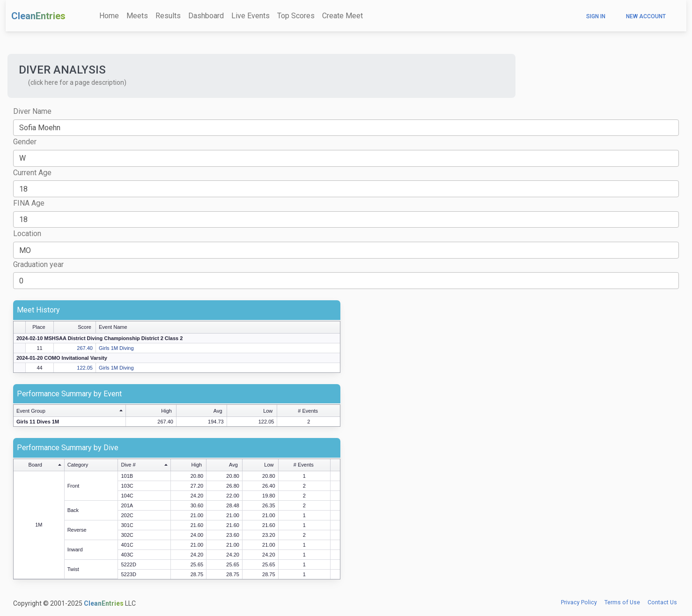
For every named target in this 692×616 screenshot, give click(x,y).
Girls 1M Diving (116, 348)
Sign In (596, 16)
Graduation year (38, 264)
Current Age (32, 173)
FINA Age (29, 203)
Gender (25, 142)
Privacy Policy (579, 602)
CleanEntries (38, 16)
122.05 (85, 368)
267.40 (85, 348)
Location (27, 234)
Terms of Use (622, 602)
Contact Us (662, 602)
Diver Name (32, 111)
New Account (646, 16)
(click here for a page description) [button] (77, 82)
